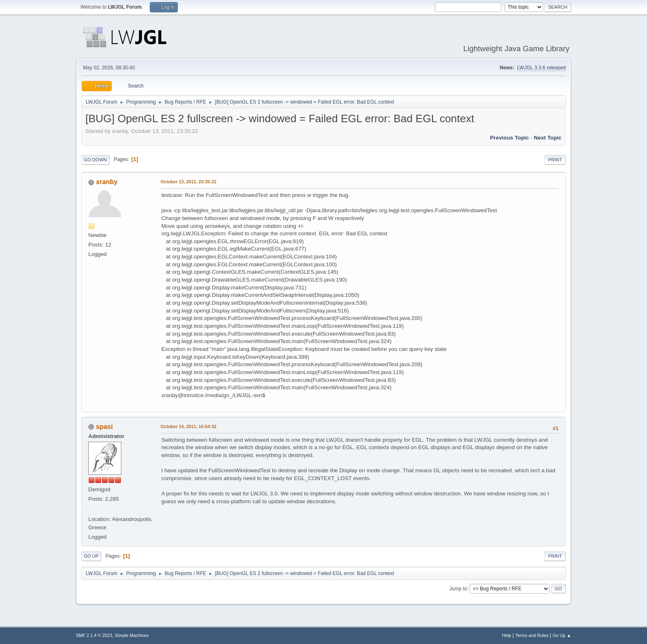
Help (507, 635)
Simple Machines (132, 635)
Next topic (548, 138)
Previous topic (509, 138)
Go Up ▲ (562, 635)
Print (555, 160)
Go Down (95, 160)
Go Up (91, 556)
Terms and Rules (532, 635)
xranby (106, 182)
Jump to (458, 588)
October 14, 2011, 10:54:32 (188, 426)
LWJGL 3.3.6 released (541, 68)
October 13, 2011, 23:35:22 (188, 182)
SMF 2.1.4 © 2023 (94, 635)
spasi (104, 427)
